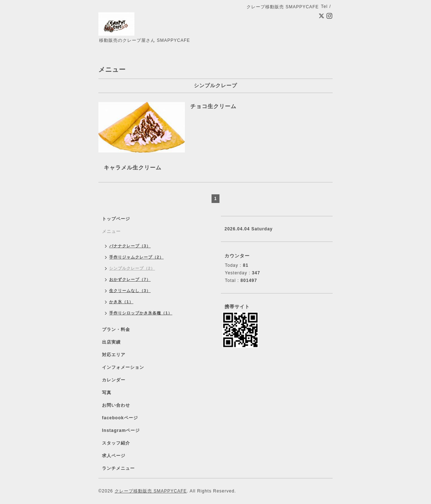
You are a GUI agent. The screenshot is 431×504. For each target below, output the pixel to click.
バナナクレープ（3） (130, 246)
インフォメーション (123, 367)
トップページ (116, 219)
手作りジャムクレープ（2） (136, 257)
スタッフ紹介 (116, 443)
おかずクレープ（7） (130, 279)
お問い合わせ (116, 405)
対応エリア (114, 355)
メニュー (111, 231)
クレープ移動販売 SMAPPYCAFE (151, 491)
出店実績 (111, 342)
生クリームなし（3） (130, 291)
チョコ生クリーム (213, 106)
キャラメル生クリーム (133, 167)
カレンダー (114, 380)
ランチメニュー (118, 468)
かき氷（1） (121, 302)
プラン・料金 (116, 330)
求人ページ (114, 456)
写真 (107, 393)
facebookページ (120, 418)
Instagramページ (121, 430)
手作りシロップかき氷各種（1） (141, 313)
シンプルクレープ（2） (132, 268)
